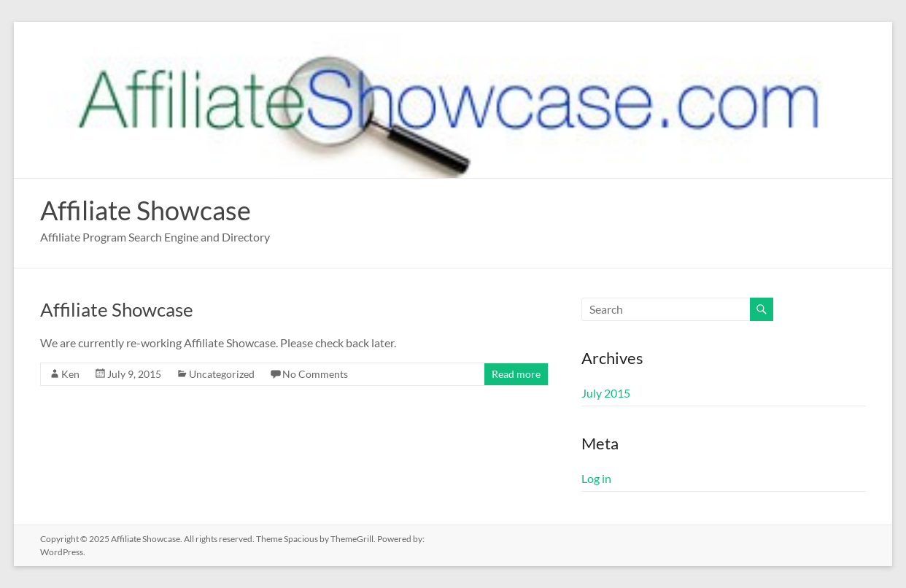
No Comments (315, 374)
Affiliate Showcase (146, 210)
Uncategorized (222, 374)
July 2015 (606, 393)
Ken (70, 374)
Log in (596, 478)
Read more (516, 374)
